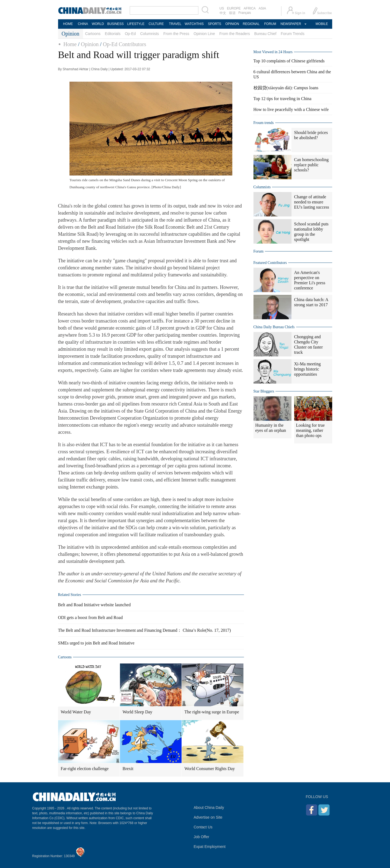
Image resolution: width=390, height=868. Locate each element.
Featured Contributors (270, 263)
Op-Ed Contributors (124, 44)
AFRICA (250, 8)
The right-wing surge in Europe (212, 712)
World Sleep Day (138, 712)
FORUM (270, 24)
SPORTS (215, 24)
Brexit (128, 769)
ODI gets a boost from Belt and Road (91, 618)
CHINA (83, 24)
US (222, 8)
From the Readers (235, 34)
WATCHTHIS (194, 24)
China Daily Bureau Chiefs (274, 327)
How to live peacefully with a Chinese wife (291, 109)
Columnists (149, 34)
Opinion (90, 44)
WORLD (98, 24)
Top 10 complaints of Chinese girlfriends (289, 61)
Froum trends (264, 123)
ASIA (262, 8)
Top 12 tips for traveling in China (283, 99)
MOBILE (322, 24)
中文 (223, 13)
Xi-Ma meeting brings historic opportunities (307, 369)
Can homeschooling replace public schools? (312, 165)
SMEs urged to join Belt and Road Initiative (96, 643)
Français (245, 13)
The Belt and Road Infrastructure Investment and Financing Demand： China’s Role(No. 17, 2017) (145, 630)
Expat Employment (210, 847)
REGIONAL (251, 24)
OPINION (232, 24)
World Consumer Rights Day (210, 769)
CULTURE (156, 24)
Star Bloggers (264, 391)
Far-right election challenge (85, 769)
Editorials (113, 34)
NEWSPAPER (291, 24)
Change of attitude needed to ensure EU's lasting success (312, 202)
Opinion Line (204, 34)
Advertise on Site (208, 817)
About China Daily (209, 808)
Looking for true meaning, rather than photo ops (310, 430)
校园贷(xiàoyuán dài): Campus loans (286, 88)
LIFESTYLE (136, 24)
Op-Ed (130, 34)
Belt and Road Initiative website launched (94, 605)
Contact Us (203, 827)
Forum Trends (293, 34)
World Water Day (76, 712)
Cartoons (93, 34)
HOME (68, 24)
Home (70, 44)
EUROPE (234, 8)
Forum (259, 251)
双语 (232, 13)
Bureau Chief (265, 34)
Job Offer (202, 837)
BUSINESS (115, 24)
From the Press (176, 34)
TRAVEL (175, 24)
